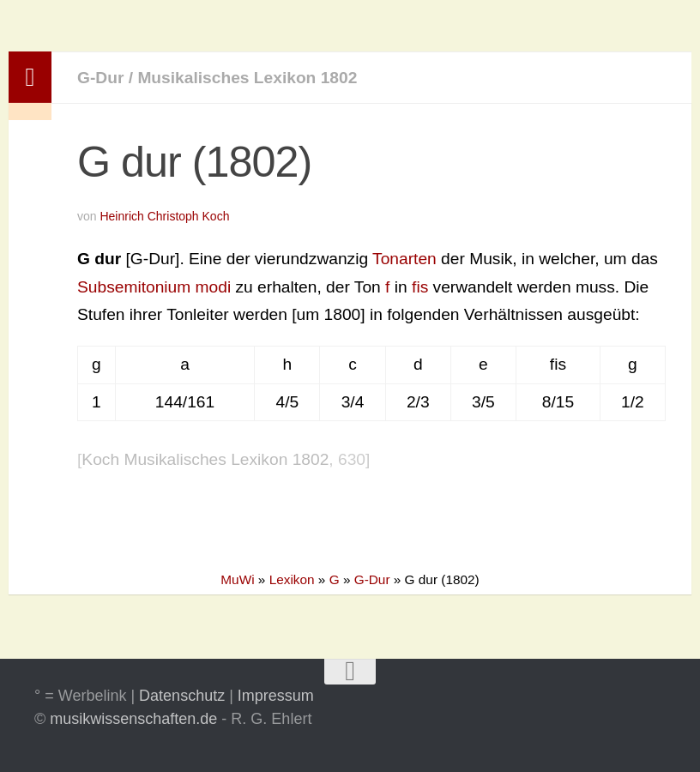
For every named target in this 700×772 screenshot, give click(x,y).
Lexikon (292, 579)
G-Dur (100, 78)
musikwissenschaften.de (133, 719)
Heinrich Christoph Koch (164, 216)
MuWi (237, 579)
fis (420, 287)
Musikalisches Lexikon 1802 (247, 78)
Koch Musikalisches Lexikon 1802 (205, 459)
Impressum (276, 696)
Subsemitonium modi (154, 287)
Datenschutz (182, 696)
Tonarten (404, 259)
